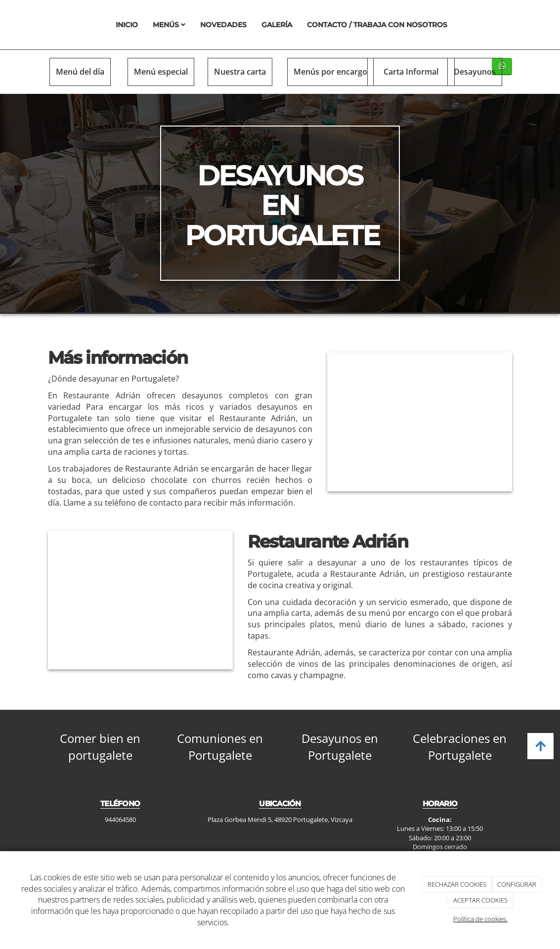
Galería (277, 25)
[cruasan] (140, 600)
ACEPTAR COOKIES (480, 900)
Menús (169, 25)
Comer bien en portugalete (100, 747)
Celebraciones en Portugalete (460, 747)
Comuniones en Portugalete (220, 747)
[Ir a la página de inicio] (45, 25)
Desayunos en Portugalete (340, 747)
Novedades (223, 25)
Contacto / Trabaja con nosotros (377, 25)
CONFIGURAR (517, 884)
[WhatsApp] (502, 66)
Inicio (127, 25)
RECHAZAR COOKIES (457, 884)
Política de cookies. (480, 919)
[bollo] (420, 422)
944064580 (120, 820)
